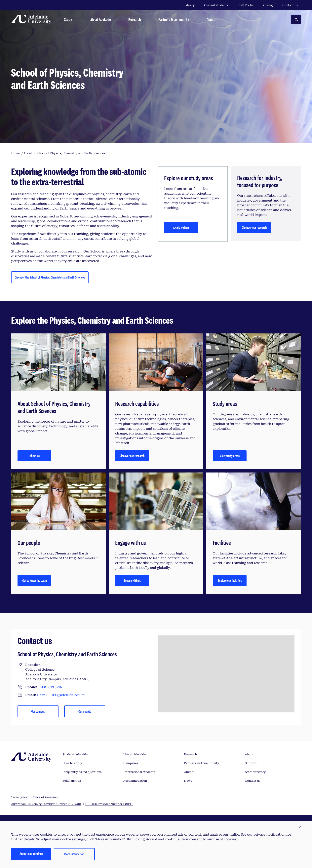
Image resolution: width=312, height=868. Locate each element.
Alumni (189, 772)
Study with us (181, 228)
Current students (216, 5)
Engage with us (132, 580)
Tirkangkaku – (34, 797)
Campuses (131, 763)
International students (139, 772)
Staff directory (255, 772)
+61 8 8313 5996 (50, 687)
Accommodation (135, 781)
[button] (300, 827)
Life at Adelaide (135, 754)
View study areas (230, 456)
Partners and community (202, 763)
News (188, 781)
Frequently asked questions (82, 772)
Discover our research (254, 227)
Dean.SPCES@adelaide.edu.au (61, 695)
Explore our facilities (230, 580)
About (249, 754)
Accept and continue (31, 854)
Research (190, 754)
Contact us (290, 5)
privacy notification (270, 834)
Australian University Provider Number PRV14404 (46, 804)
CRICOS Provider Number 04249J (109, 804)
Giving (268, 5)
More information (74, 854)
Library (189, 5)
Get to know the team (35, 580)
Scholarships (72, 781)
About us (35, 456)
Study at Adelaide (75, 754)
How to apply (72, 763)
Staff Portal (246, 5)
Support (251, 763)
